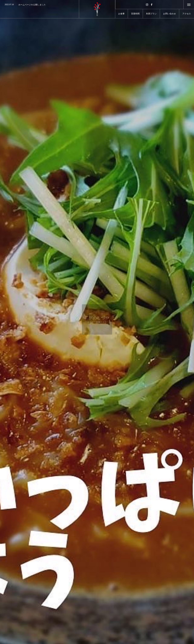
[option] (39, 5)
